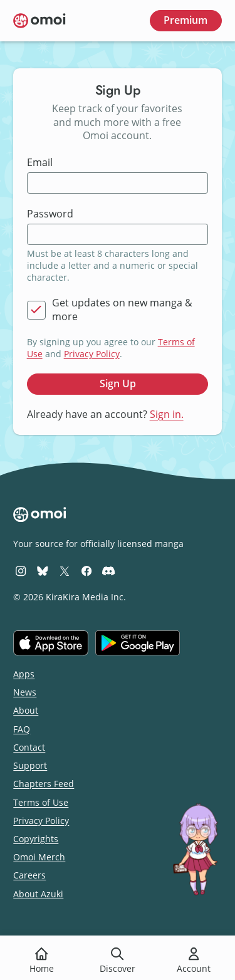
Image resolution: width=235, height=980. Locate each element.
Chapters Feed (44, 784)
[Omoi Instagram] (21, 571)
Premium (185, 20)
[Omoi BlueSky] (43, 571)
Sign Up (118, 383)
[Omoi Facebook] (86, 571)
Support (30, 765)
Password (50, 214)
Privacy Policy (92, 354)
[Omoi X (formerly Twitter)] (65, 571)
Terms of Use (41, 802)
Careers (29, 875)
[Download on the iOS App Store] (51, 643)
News (25, 692)
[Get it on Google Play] (138, 643)
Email (40, 163)
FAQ (22, 729)
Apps (24, 674)
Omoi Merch (39, 857)
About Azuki (38, 894)
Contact (29, 747)
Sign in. (167, 414)
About (26, 710)
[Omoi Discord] (108, 571)
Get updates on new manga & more (122, 310)
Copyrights (36, 839)
